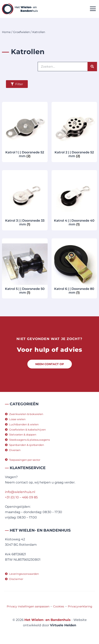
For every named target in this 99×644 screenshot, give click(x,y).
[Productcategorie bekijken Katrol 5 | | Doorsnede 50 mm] (25, 268)
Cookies (59, 606)
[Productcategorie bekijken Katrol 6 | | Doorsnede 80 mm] (74, 268)
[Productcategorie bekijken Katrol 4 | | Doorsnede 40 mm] (74, 200)
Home (6, 32)
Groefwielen (21, 32)
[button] (93, 9)
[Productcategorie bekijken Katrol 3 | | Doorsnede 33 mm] (25, 200)
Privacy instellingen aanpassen (28, 606)
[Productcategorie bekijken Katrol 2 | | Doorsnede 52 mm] (74, 132)
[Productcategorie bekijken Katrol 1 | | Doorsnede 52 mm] (25, 132)
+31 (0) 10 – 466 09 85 (21, 497)
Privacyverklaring (80, 606)
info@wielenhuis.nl (20, 492)
